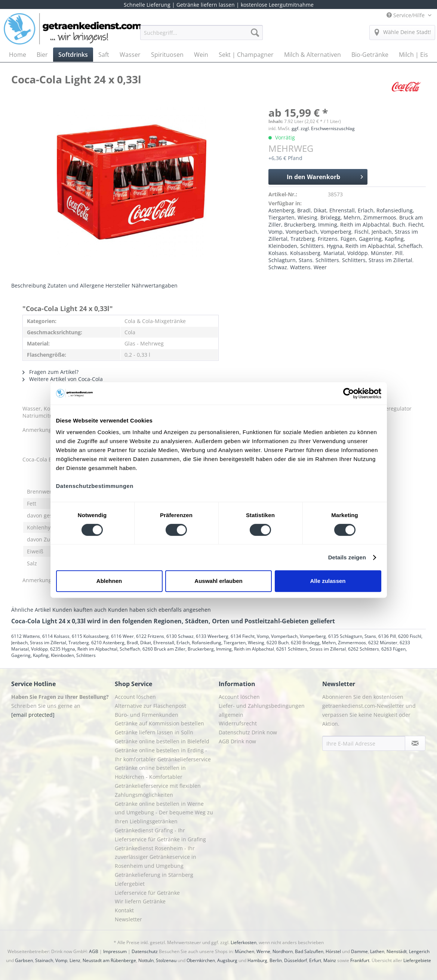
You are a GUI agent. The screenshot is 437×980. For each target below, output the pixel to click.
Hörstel (333, 951)
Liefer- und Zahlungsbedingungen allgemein (262, 710)
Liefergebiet (130, 884)
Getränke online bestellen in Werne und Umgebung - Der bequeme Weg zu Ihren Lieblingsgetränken (164, 813)
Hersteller (118, 285)
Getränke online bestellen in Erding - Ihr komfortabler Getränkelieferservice (163, 755)
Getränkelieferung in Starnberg (154, 875)
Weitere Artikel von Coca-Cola (63, 379)
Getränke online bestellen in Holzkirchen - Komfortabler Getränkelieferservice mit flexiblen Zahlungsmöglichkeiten (158, 781)
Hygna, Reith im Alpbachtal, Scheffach (374, 246)
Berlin (276, 960)
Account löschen (135, 697)
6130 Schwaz (180, 636)
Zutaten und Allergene (76, 285)
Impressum (115, 951)
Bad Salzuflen (309, 951)
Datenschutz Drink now (248, 732)
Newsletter (128, 919)
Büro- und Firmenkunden (147, 715)
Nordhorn (283, 951)
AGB (94, 951)
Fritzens (328, 239)
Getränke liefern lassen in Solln (154, 732)
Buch (399, 225)
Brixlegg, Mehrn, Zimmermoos (358, 217)
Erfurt (315, 960)
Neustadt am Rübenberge (109, 960)
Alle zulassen (328, 581)
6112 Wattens (26, 636)
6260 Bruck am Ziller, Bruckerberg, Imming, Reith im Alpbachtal (208, 649)
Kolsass (278, 253)
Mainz (330, 960)
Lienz (75, 960)
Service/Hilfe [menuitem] (406, 15)
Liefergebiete (417, 960)
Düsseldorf (296, 960)
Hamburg (257, 960)
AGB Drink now (237, 741)
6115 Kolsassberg (90, 636)
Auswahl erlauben (218, 581)
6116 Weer (122, 636)
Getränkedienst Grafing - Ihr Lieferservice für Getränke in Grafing (160, 835)
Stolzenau (166, 960)
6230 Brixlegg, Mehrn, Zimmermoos (328, 643)
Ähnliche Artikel (31, 610)
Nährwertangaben (155, 285)
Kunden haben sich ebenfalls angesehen (159, 610)
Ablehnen (109, 581)
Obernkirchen (201, 960)
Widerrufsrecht (238, 723)
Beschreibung (29, 285)
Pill (399, 253)
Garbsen (24, 960)
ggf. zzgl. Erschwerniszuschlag (323, 128)
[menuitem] (201, 36)
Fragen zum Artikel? (50, 372)
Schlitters (327, 260)
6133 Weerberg (212, 636)
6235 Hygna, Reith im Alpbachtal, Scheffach (95, 649)
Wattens (300, 267)
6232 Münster (383, 643)
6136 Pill (387, 636)
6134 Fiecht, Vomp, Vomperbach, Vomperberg (278, 636)
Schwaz (278, 267)
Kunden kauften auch (79, 610)
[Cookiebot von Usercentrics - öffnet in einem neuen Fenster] (349, 393)
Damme (359, 951)
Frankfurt (360, 960)
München (244, 951)
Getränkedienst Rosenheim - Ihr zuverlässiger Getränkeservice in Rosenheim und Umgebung (156, 857)
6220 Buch (278, 643)
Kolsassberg (305, 253)
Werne (263, 951)
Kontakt (124, 910)
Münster (381, 253)
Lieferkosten (244, 942)
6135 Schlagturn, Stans (352, 636)
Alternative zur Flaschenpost (150, 706)
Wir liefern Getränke (140, 901)
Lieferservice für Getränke (147, 893)
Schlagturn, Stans (290, 260)
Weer (320, 267)
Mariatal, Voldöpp (346, 253)
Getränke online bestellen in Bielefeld (162, 741)
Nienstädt (397, 951)
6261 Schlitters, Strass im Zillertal (311, 649)
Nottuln (146, 960)
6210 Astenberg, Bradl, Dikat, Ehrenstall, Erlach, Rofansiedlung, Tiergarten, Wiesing (178, 643)
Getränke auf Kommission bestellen (159, 723)
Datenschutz (145, 951)
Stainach (44, 960)
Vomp (61, 960)
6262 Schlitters (364, 649)
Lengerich (419, 951)
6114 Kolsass (56, 636)
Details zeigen (347, 557)
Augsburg (227, 960)
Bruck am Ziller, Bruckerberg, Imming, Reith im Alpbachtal (346, 221)
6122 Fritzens (150, 636)
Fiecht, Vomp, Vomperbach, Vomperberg (347, 228)
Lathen (377, 951)
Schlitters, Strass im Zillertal (377, 260)
